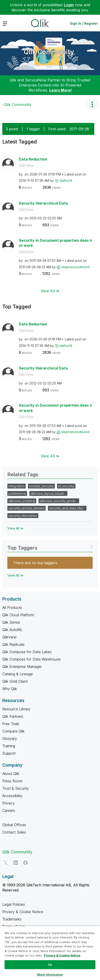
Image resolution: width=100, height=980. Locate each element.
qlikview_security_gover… (59, 501)
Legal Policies (14, 904)
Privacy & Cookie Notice (23, 912)
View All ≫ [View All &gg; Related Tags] (15, 528)
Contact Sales (14, 832)
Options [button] (92, 104)
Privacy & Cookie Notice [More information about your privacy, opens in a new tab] (62, 955)
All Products (12, 608)
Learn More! (61, 90)
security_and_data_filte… (67, 508)
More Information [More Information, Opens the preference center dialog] (50, 974)
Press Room (12, 781)
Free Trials (11, 724)
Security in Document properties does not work (55, 243)
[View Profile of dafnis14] (66, 180)
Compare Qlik (13, 731)
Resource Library (16, 709)
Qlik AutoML (12, 630)
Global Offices (14, 825)
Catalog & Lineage (18, 674)
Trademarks (12, 919)
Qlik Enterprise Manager (22, 667)
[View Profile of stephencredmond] (75, 267)
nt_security (66, 486)
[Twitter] (6, 863)
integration (17, 486)
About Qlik (11, 774)
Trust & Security (16, 788)
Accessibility (12, 796)
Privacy (8, 803)
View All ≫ (50, 291)
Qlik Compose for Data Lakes (27, 652)
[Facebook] (25, 863)
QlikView (26, 165)
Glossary (10, 739)
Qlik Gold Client (15, 681)
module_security (41, 486)
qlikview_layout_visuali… (48, 493)
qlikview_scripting (22, 501)
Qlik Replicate (13, 644)
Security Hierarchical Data (43, 203)
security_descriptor (23, 516)
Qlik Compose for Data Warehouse (31, 659)
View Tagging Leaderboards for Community (50, 546)
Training (9, 746)
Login (69, 5)
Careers (9, 810)
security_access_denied (26, 508)
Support (9, 753)
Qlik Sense (11, 622)
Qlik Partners (13, 716)
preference (17, 493)
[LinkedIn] (16, 863)
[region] (50, 953)
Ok (50, 965)
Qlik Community (49, 52)
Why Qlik (10, 689)
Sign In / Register (84, 23)
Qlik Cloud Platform (18, 615)
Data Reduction (33, 159)
